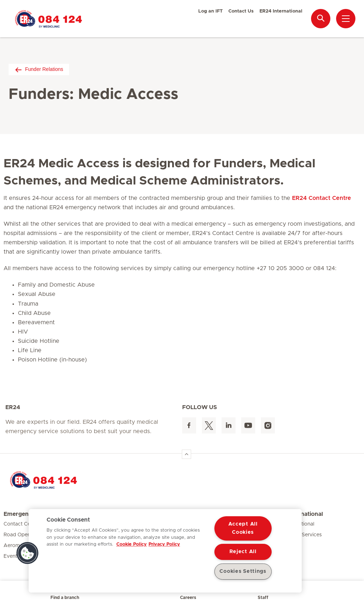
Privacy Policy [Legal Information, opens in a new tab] (164, 544)
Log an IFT (210, 11)
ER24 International (281, 11)
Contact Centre (22, 524)
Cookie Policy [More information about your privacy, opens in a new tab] (132, 544)
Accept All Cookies (243, 528)
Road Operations (24, 535)
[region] (165, 551)
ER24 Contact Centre (322, 198)
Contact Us (241, 11)
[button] (28, 553)
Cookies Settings (243, 571)
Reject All (243, 552)
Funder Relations (39, 69)
